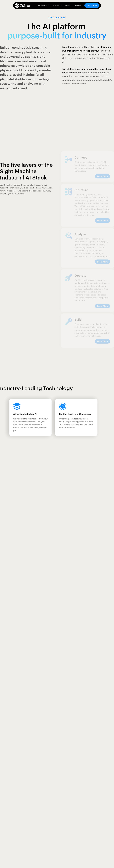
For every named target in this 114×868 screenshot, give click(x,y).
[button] (44, 5)
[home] (23, 5)
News (68, 5)
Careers (77, 5)
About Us (58, 5)
